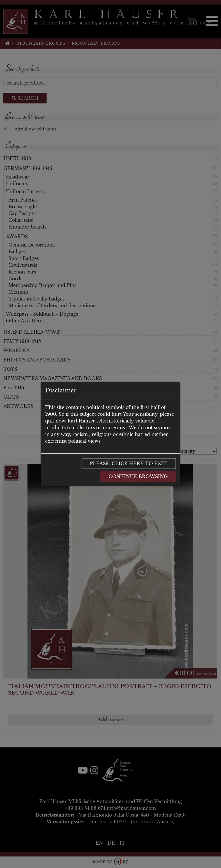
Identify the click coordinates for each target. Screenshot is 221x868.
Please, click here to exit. (129, 464)
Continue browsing (138, 476)
